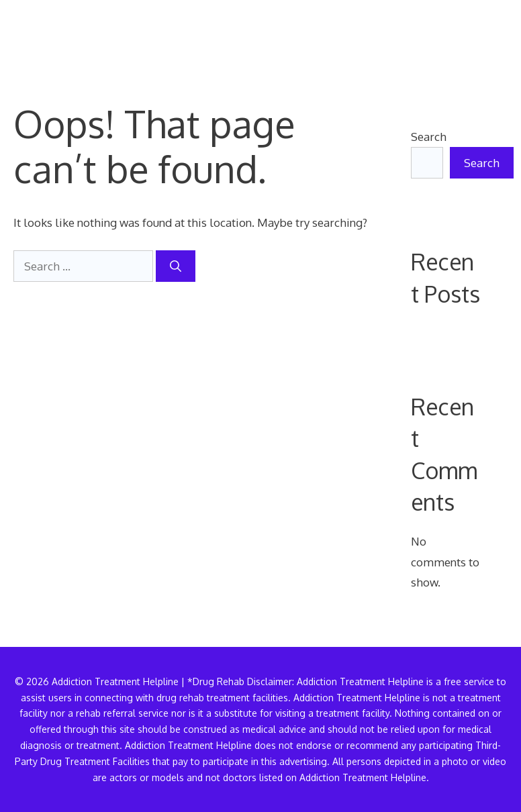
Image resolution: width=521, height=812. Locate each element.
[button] (486, 37)
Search (429, 137)
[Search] (176, 266)
